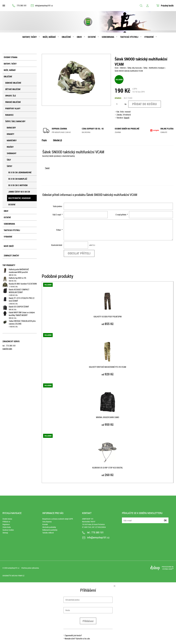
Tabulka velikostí (48, 533)
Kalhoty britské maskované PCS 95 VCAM (108, 367)
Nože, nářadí (49, 37)
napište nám (7, 349)
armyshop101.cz (14, 568)
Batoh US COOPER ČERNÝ (19, 307)
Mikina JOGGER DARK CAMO (108, 417)
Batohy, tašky (30, 37)
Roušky (10, 147)
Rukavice (9, 115)
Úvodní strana (11, 57)
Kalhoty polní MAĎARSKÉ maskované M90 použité (19, 271)
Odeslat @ (58, 140)
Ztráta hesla (7, 527)
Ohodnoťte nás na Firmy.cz (13, 576)
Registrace (6, 524)
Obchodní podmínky (49, 527)
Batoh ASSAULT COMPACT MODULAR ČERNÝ (19, 291)
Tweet (47, 168)
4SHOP (171, 569)
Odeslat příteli (79, 253)
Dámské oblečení (13, 83)
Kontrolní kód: (57, 245)
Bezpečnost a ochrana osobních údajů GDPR (58, 519)
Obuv (79, 37)
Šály (9, 160)
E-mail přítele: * (122, 215)
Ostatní (92, 37)
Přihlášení (88, 621)
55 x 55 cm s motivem (18, 185)
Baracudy (11, 128)
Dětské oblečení (13, 89)
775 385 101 (22, 6)
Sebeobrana (108, 37)
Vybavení (149, 37)
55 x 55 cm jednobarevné (20, 172)
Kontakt (45, 524)
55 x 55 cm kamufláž (18, 179)
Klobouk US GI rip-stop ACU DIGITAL (108, 468)
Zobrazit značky (11, 256)
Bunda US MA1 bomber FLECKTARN (23, 284)
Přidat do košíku (145, 104)
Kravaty (10, 134)
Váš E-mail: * (58, 215)
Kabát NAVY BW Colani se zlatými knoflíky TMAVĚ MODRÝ (22, 314)
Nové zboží (9, 246)
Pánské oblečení (13, 102)
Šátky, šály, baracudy (15, 121)
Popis (44, 140)
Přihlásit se (6, 522)
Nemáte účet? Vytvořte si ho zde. (78, 639)
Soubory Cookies (8, 530)
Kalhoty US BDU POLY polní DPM (108, 317)
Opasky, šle (11, 96)
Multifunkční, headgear (19, 198)
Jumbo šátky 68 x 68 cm (19, 192)
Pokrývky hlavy (13, 109)
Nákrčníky (12, 140)
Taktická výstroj (129, 37)
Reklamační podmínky (50, 530)
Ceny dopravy (47, 522)
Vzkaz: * (59, 230)
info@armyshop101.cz (44, 6)
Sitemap (5, 533)
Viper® (127, 118)
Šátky (9, 166)
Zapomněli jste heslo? (73, 635)
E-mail (124, 519)
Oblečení (66, 37)
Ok (165, 520)
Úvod (116, 68)
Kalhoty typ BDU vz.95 (17, 278)
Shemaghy (12, 153)
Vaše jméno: (58, 206)
